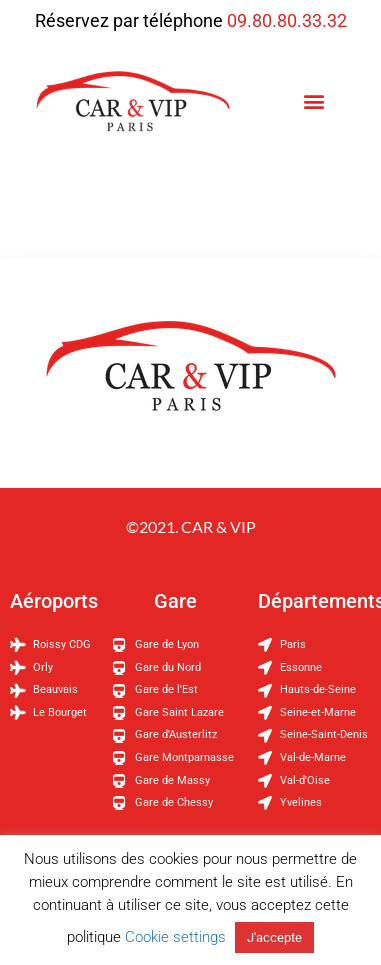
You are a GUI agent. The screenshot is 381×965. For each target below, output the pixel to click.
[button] (314, 101)
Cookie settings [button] (175, 937)
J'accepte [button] (274, 937)
